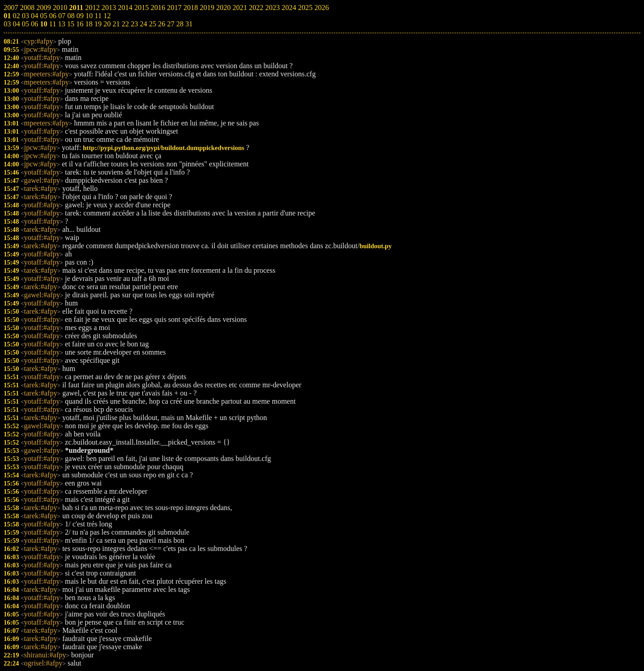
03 (7, 24)
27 (171, 24)
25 (152, 24)
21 (116, 24)
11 (53, 24)
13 (61, 24)
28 (180, 24)
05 (25, 24)
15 (70, 24)
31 (189, 24)
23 (134, 24)
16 (80, 24)
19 (98, 24)
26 (161, 24)
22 (125, 24)
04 (16, 24)
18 (89, 24)
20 (107, 24)
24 (143, 24)
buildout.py (375, 246)
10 (44, 24)
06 (35, 24)
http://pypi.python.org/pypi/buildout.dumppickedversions (164, 148)
